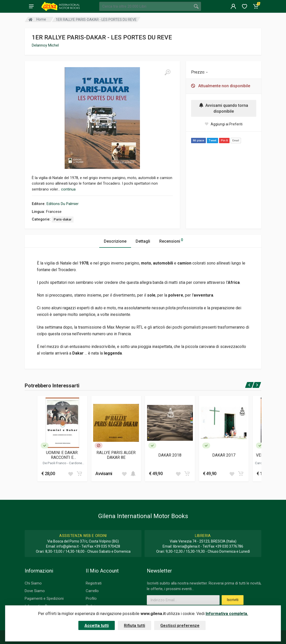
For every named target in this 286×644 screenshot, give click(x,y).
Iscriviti (233, 600)
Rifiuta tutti (134, 626)
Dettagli (143, 241)
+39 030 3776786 (229, 546)
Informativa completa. (227, 614)
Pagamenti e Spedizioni (44, 598)
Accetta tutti (97, 626)
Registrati (94, 583)
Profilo (91, 598)
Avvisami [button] (104, 473)
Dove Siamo (35, 591)
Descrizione (115, 241)
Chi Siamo (33, 583)
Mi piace (198, 141)
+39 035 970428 (107, 546)
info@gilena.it (68, 546)
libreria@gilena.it (186, 546)
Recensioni (171, 240)
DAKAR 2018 (170, 455)
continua (68, 189)
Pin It (224, 141)
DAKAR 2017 (224, 455)
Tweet (212, 141)
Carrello (92, 591)
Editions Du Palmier (63, 204)
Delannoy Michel (45, 45)
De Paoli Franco (55, 463)
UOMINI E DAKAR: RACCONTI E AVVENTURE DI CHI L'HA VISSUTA (62, 455)
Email (236, 141)
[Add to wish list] (70, 474)
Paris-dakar (63, 219)
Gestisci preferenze (180, 626)
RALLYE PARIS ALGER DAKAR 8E (116, 455)
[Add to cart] (79, 474)
